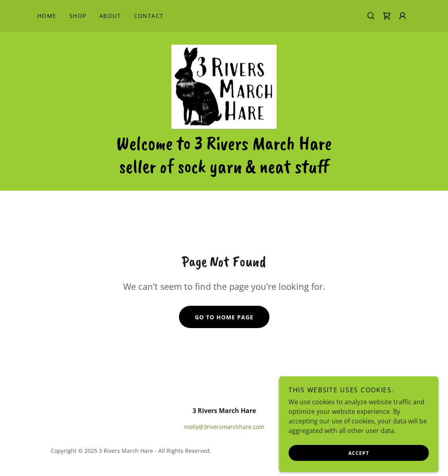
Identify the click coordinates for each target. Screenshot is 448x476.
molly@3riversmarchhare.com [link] (224, 427)
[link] (387, 16)
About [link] (110, 16)
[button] (403, 16)
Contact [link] (149, 16)
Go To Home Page (224, 317)
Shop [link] (78, 16)
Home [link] (47, 16)
